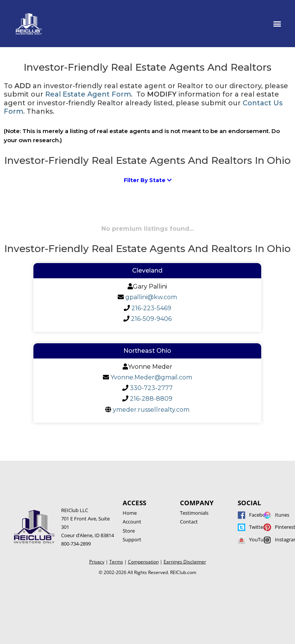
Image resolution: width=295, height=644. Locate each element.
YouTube (259, 539)
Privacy (97, 562)
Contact (189, 522)
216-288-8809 (151, 399)
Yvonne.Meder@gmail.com (151, 377)
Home (130, 513)
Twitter (257, 527)
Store (129, 531)
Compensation (143, 562)
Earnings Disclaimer (185, 562)
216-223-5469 (151, 308)
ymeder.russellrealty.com (151, 410)
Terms (116, 562)
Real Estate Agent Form (88, 94)
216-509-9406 (151, 319)
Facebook (260, 515)
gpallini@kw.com (151, 297)
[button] (277, 23)
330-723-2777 (151, 388)
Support (132, 539)
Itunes (282, 515)
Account (132, 522)
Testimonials (194, 513)
